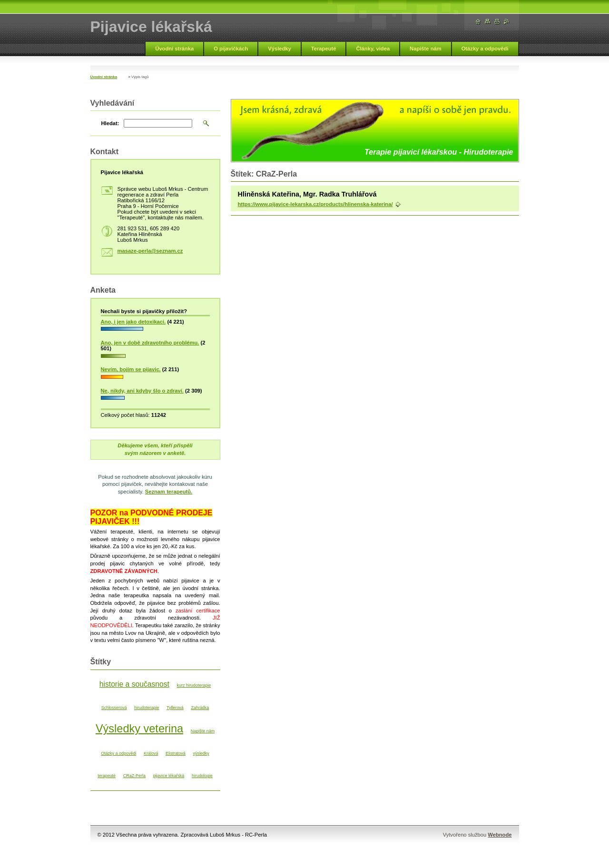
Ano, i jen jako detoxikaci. (133, 322)
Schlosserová (114, 708)
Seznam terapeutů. (169, 492)
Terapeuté (324, 49)
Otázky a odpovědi (485, 49)
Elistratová (176, 753)
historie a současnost (134, 684)
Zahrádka (200, 708)
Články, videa (373, 49)
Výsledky (280, 49)
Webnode (500, 835)
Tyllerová (175, 708)
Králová (151, 753)
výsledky (201, 753)
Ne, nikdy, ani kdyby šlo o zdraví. (142, 391)
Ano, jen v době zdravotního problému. (150, 343)
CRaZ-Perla (134, 776)
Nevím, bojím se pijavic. (131, 369)
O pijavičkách (231, 49)
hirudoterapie (147, 708)
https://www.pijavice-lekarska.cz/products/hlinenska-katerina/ (315, 204)
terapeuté (107, 776)
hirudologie (202, 776)
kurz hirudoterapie (194, 685)
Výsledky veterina (139, 729)
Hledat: (110, 123)
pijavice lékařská (169, 776)
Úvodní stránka (174, 49)
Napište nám (426, 49)
